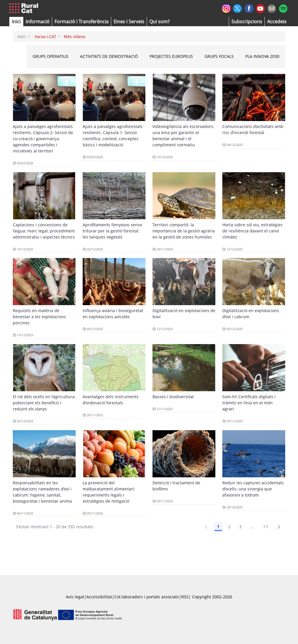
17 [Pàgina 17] (266, 527)
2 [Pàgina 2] (229, 527)
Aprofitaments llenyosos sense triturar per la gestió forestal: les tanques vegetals (112, 231)
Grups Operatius (50, 56)
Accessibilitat (99, 597)
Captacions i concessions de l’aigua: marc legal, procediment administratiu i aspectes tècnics (44, 231)
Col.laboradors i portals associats (147, 597)
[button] (16, 22)
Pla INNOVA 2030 (262, 56)
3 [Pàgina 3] (240, 527)
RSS (185, 597)
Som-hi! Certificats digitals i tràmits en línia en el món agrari (249, 403)
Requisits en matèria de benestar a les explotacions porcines (39, 317)
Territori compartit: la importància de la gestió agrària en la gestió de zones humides (184, 231)
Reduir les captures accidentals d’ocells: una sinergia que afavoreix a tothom (253, 489)
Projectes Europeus (171, 56)
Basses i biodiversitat (173, 397)
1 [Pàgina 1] (218, 527)
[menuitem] (81, 22)
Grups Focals (219, 56)
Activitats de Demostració (109, 56)
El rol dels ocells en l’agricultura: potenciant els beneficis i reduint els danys (44, 403)
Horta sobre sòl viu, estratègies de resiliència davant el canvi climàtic (252, 231)
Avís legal (75, 597)
